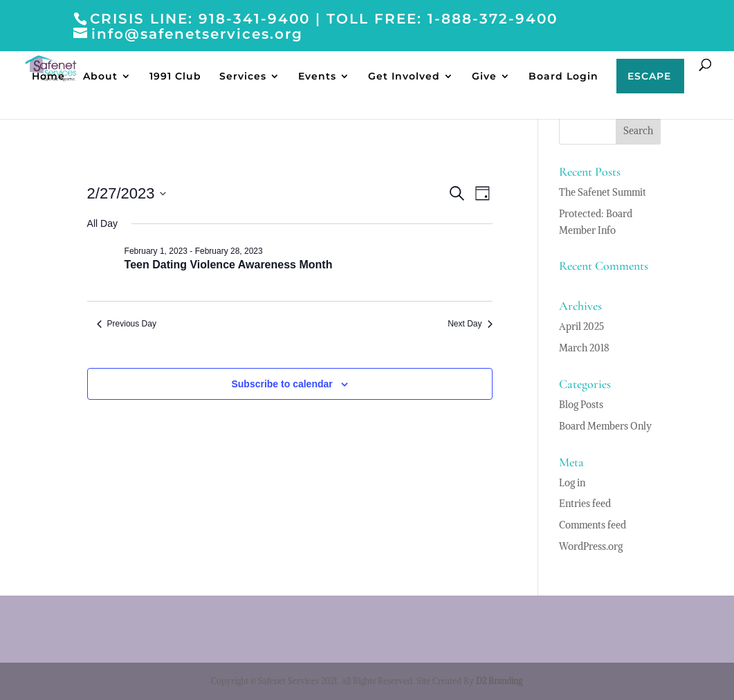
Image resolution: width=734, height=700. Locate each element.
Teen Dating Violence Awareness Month (229, 265)
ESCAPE (649, 77)
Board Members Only (605, 426)
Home (48, 77)
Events (317, 77)
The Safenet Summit (603, 192)
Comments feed (593, 525)
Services (243, 77)
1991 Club (175, 77)
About (100, 77)
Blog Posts (581, 405)
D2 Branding (499, 681)
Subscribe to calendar (282, 384)
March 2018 (584, 348)
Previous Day (127, 324)
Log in (572, 483)
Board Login (563, 77)
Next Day (470, 324)
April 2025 (581, 326)
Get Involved (404, 77)
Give (484, 77)
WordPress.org (591, 546)
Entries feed (585, 504)
